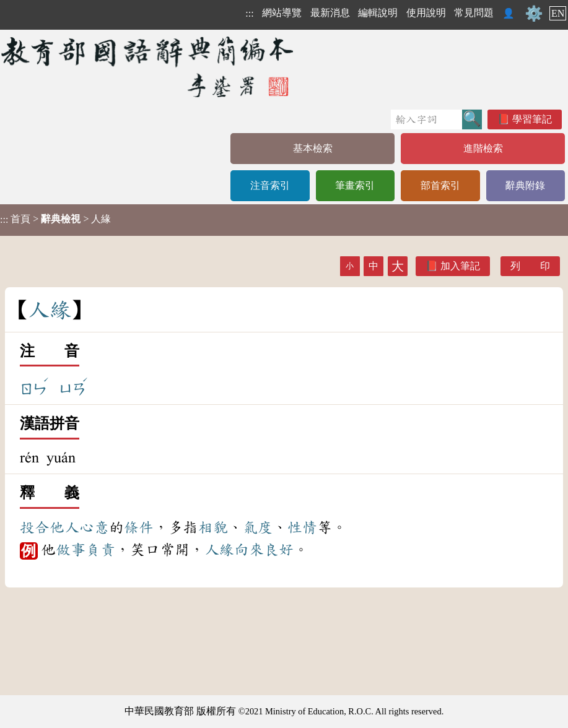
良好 (279, 550)
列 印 (530, 266)
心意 (94, 527)
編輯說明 (378, 13)
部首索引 (440, 185)
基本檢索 (313, 148)
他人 (64, 527)
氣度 (258, 527)
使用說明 (426, 13)
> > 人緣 (55, 219)
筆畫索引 (355, 185)
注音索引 (270, 185)
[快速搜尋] (426, 119)
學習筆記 (532, 119)
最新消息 (330, 13)
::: (249, 13)
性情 (302, 527)
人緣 (219, 550)
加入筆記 (460, 266)
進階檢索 (483, 148)
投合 (35, 527)
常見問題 (474, 13)
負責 (100, 550)
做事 (71, 550)
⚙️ (534, 14)
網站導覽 (282, 13)
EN (558, 13)
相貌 (213, 527)
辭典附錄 (525, 185)
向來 (249, 550)
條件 (139, 527)
